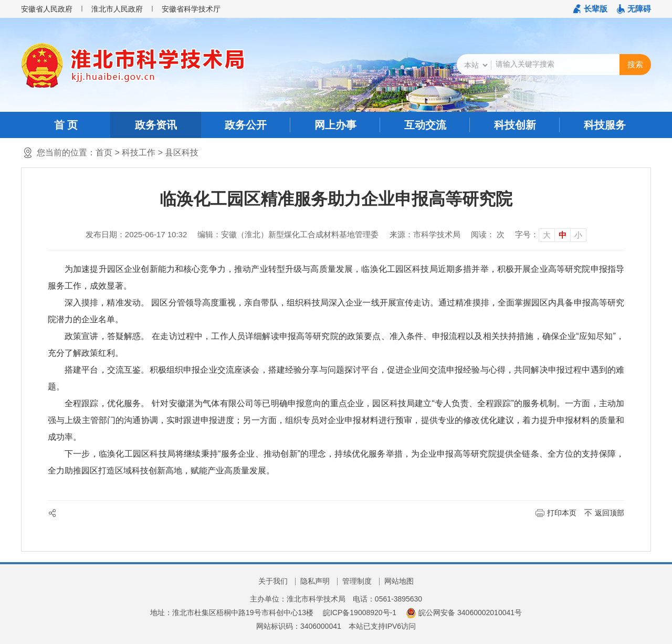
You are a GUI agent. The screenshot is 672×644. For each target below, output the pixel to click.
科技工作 (139, 152)
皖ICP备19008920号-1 (360, 613)
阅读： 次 (488, 234)
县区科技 (182, 152)
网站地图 (399, 581)
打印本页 (562, 513)
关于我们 (273, 581)
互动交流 (425, 125)
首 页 (66, 125)
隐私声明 (315, 581)
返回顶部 (610, 513)
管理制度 (357, 581)
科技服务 (605, 125)
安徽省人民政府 (47, 9)
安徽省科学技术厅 (191, 9)
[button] (590, 9)
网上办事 (335, 125)
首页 (104, 152)
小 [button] (578, 235)
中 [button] (563, 235)
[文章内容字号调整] (551, 235)
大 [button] (547, 235)
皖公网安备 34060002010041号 (464, 613)
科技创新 (515, 125)
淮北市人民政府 (117, 9)
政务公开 (246, 125)
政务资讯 (156, 125)
